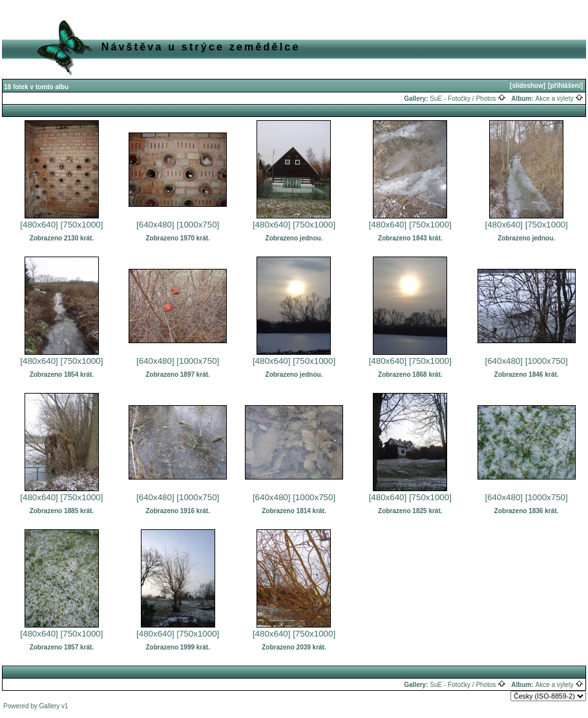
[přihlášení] (565, 86)
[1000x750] (198, 225)
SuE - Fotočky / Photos (468, 99)
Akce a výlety (560, 99)
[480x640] (39, 225)
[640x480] (155, 225)
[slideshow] (528, 86)
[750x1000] (82, 225)
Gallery (50, 706)
